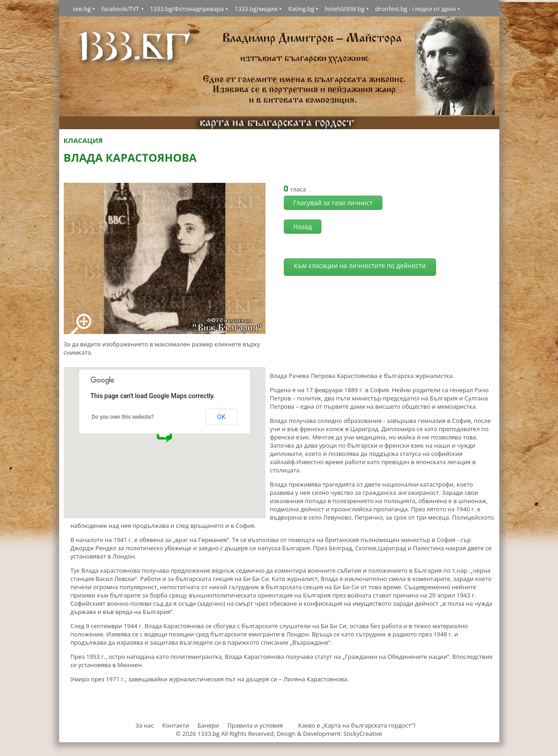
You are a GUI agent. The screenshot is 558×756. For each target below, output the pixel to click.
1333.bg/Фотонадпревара (187, 9)
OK (221, 417)
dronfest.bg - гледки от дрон (415, 9)
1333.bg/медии (256, 9)
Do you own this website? (123, 417)
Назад (303, 227)
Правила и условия (255, 725)
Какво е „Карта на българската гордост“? (357, 725)
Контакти (176, 725)
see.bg (82, 9)
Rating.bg (301, 9)
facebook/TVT (120, 9)
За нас (145, 725)
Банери (209, 725)
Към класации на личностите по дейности (359, 266)
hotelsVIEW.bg (345, 9)
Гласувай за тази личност (333, 203)
